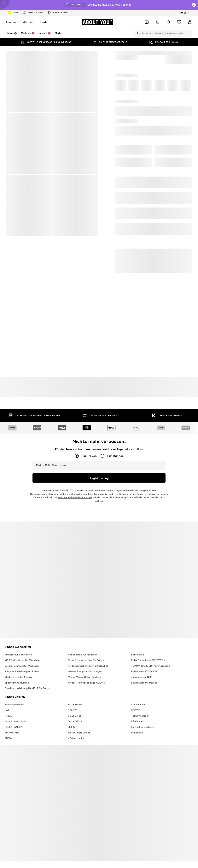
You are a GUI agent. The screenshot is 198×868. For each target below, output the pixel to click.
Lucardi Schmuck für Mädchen (22, 654)
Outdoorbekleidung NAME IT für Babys (27, 676)
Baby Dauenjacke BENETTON (148, 648)
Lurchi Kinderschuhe (143, 715)
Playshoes (137, 720)
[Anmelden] (157, 22)
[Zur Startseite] (97, 22)
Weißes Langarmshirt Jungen (85, 659)
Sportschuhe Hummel (17, 670)
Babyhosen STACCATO (145, 659)
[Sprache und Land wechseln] (185, 13)
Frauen (11, 22)
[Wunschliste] (179, 22)
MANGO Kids (12, 720)
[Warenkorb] (190, 22)
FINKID (8, 704)
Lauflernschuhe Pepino (144, 670)
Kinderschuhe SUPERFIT (18, 642)
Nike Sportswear (15, 692)
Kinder (44, 22)
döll (7, 698)
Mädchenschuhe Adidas (18, 665)
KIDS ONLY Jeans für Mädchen (22, 648)
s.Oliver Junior (76, 726)
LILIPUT (72, 715)
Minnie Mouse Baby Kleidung (84, 665)
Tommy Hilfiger (140, 704)
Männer (28, 22)
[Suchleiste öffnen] (138, 33)
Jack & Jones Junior (16, 709)
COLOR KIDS (138, 692)
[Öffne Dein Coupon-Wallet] (147, 22)
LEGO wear (138, 709)
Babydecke (138, 642)
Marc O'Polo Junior (79, 720)
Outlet (13, 13)
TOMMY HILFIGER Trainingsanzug (151, 654)
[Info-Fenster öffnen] (194, 5)
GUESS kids (75, 704)
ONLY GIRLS (75, 709)
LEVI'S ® (136, 698)
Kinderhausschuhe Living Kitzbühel (88, 654)
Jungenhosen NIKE (142, 665)
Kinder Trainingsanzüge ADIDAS (86, 670)
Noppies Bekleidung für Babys (22, 659)
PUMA (8, 726)
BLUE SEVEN (75, 692)
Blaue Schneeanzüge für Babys (86, 648)
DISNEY (72, 698)
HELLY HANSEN (14, 715)
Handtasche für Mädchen (83, 642)
